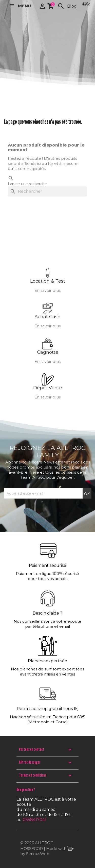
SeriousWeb (38, 854)
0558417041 (35, 820)
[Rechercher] (48, 191)
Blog (72, 6)
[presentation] (42, 511)
